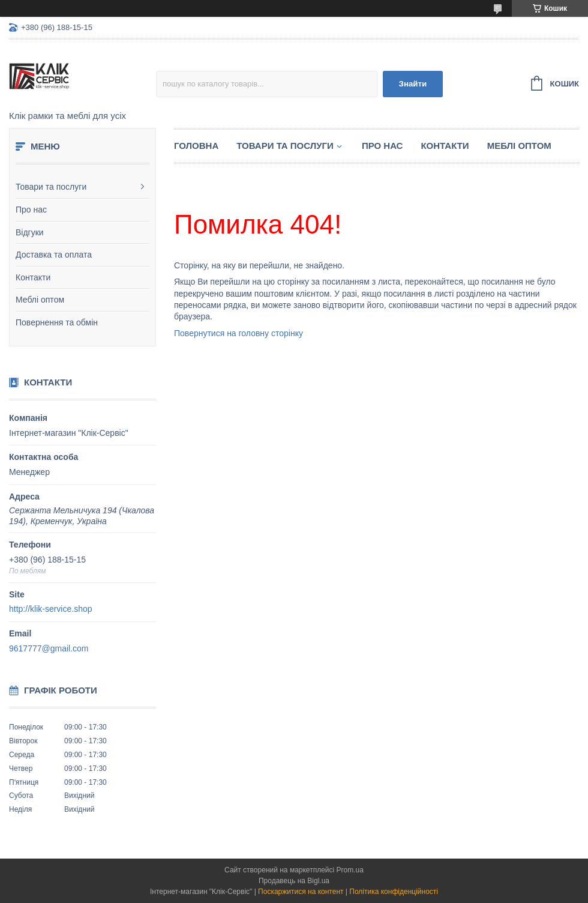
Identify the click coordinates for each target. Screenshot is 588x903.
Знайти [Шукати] (413, 84)
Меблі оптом (40, 300)
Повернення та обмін (57, 322)
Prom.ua (350, 870)
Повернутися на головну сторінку (238, 333)
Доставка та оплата (54, 255)
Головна (196, 146)
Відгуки (30, 232)
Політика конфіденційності (394, 892)
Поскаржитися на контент (301, 892)
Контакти (33, 277)
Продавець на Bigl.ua (294, 881)
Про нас (31, 210)
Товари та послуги (51, 187)
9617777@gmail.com (49, 648)
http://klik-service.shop (51, 609)
